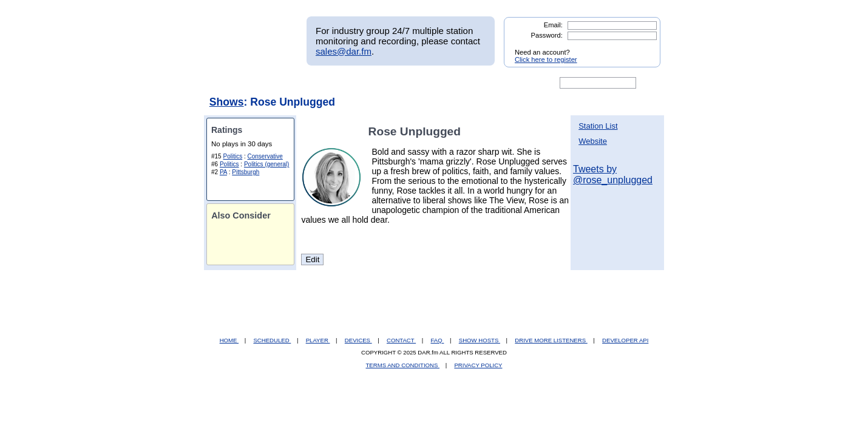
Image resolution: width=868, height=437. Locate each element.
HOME (229, 340)
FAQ (438, 340)
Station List (598, 126)
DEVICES (358, 340)
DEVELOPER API (625, 340)
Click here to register (546, 59)
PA (223, 172)
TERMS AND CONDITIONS (403, 365)
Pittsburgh (246, 172)
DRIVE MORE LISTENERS (551, 340)
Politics (232, 156)
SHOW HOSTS (480, 340)
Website (593, 141)
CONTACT (401, 340)
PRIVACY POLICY (478, 365)
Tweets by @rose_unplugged (613, 174)
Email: (553, 25)
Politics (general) (266, 164)
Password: (547, 35)
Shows (227, 102)
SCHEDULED (272, 340)
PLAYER (318, 340)
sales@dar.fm (344, 51)
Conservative (265, 156)
